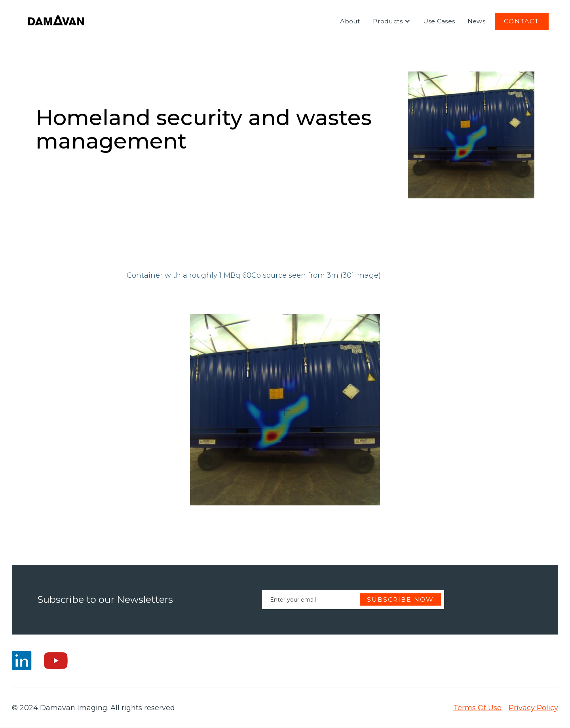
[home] (56, 21)
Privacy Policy (533, 708)
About (350, 21)
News (476, 21)
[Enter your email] (353, 600)
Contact (522, 21)
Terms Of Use (477, 708)
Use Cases (439, 21)
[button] (392, 21)
